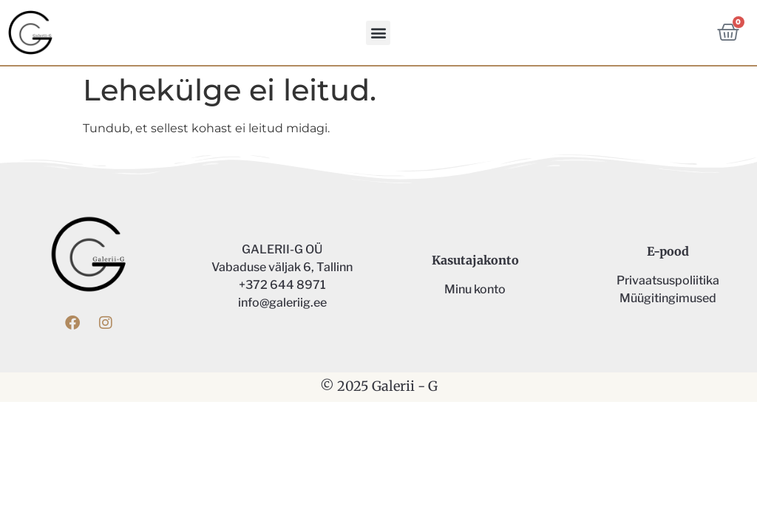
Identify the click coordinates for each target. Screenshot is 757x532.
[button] (378, 33)
